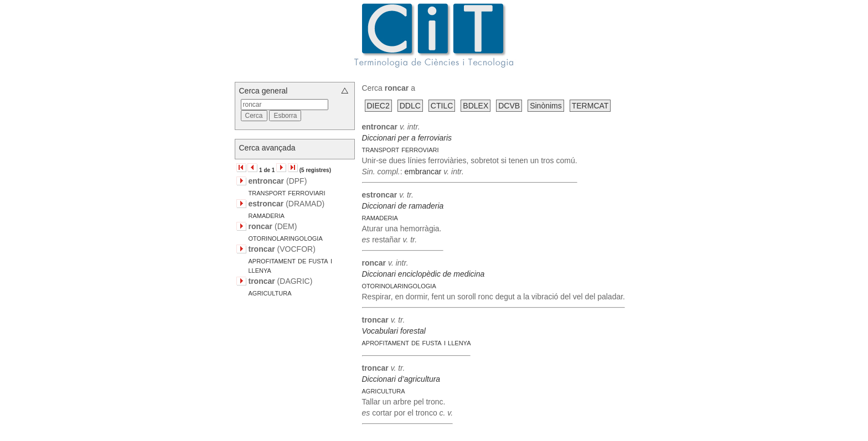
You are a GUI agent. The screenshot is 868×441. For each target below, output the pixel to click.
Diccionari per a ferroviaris (407, 138)
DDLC (410, 106)
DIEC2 (378, 106)
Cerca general (263, 91)
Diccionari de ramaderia (403, 206)
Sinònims (546, 106)
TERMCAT (590, 106)
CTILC (442, 106)
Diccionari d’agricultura (401, 379)
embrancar (423, 172)
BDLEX (476, 106)
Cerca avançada (267, 148)
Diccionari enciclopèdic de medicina (423, 274)
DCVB (509, 106)
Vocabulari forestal (394, 331)
